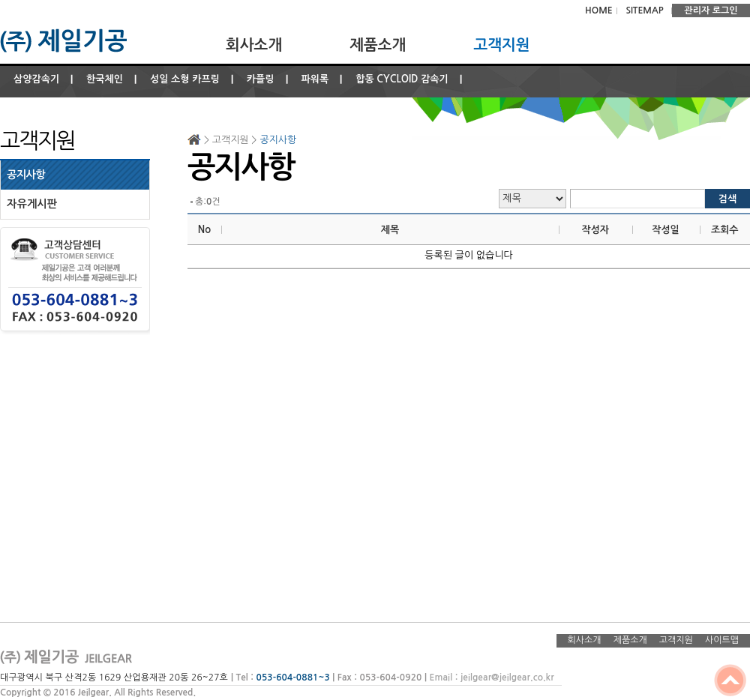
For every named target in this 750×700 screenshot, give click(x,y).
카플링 (261, 79)
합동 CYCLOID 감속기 (402, 79)
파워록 (315, 79)
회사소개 (254, 45)
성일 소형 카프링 (185, 79)
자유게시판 (32, 204)
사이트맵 (722, 640)
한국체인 (105, 79)
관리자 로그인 (711, 10)
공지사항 (26, 175)
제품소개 (378, 45)
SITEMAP (644, 10)
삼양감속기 (36, 79)
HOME (599, 10)
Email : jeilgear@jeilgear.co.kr (491, 678)
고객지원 (501, 45)
